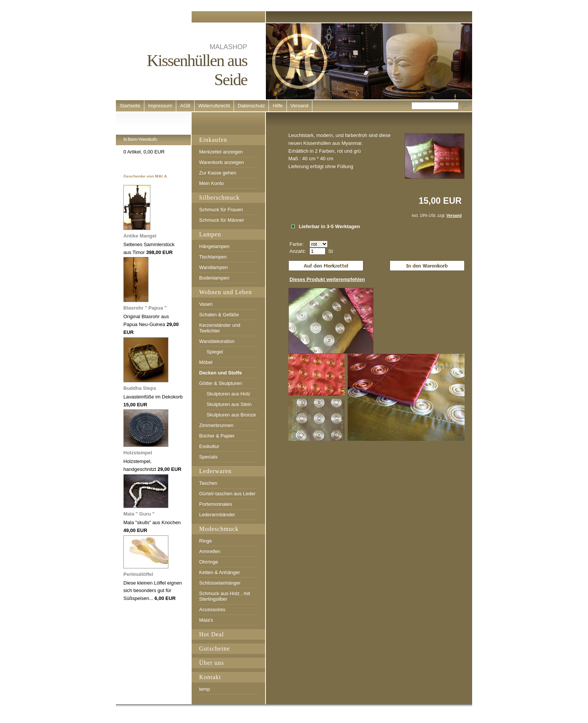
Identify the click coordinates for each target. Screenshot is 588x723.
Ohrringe (209, 562)
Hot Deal (211, 634)
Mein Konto (211, 183)
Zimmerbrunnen (216, 425)
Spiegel (215, 352)
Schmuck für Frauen (221, 210)
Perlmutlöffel (138, 574)
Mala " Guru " (139, 514)
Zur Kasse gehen (218, 173)
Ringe (205, 541)
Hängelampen (214, 246)
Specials (208, 457)
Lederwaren (215, 471)
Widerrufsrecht (214, 106)
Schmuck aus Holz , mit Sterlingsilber (225, 596)
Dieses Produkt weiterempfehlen (327, 279)
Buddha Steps (140, 388)
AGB (185, 106)
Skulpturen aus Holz (228, 394)
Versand (300, 106)
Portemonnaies (215, 504)
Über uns (211, 663)
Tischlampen (213, 257)
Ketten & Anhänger (220, 572)
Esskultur (209, 446)
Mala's (206, 620)
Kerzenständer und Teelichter (220, 328)
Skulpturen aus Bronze (231, 415)
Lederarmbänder (217, 515)
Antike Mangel (140, 236)
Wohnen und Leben (226, 292)
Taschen (208, 483)
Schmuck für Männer (222, 220)
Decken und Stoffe (220, 373)
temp (205, 689)
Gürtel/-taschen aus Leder (227, 494)
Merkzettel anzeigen (221, 152)
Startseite (130, 106)
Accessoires (212, 610)
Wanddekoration (217, 341)
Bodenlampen (214, 278)
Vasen (206, 304)
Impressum (160, 106)
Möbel (206, 362)
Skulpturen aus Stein (229, 404)
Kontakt (210, 677)
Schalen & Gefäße (219, 315)
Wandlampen (213, 267)
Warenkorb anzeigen (221, 162)
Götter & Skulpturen (220, 383)
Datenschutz (251, 106)
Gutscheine (214, 649)
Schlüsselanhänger (220, 583)
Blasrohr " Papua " (145, 308)
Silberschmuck (219, 198)
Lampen (210, 234)
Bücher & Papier (217, 436)
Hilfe (277, 106)
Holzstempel (138, 453)
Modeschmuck (219, 529)
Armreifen (210, 551)
